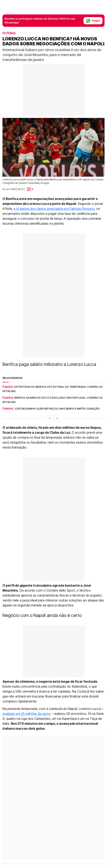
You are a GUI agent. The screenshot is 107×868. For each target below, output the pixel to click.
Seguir (93, 21)
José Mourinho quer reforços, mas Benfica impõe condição (57, 409)
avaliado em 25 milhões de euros (26, 714)
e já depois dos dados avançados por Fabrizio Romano (54, 209)
